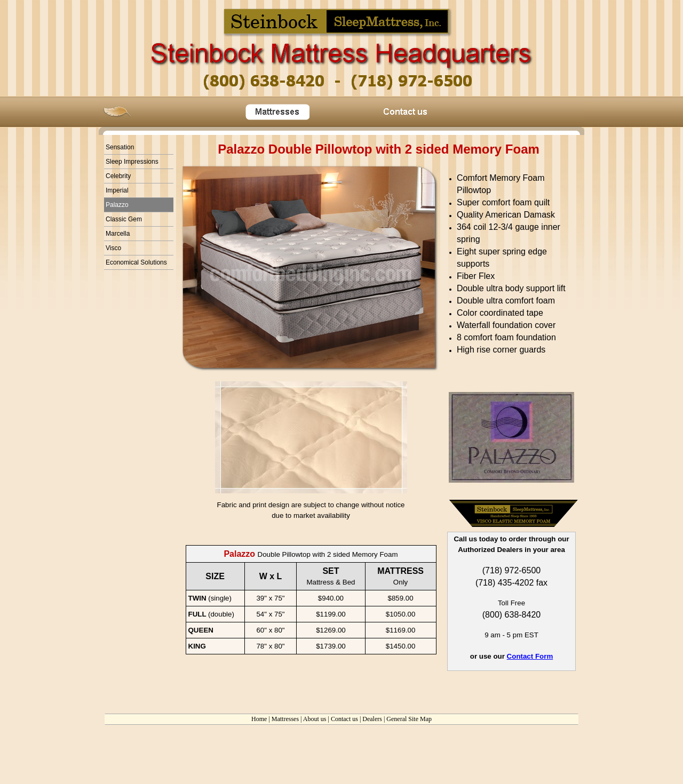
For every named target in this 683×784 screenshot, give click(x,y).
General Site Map (409, 719)
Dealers (372, 719)
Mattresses (285, 719)
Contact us (344, 719)
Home (259, 719)
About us (315, 719)
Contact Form (530, 656)
